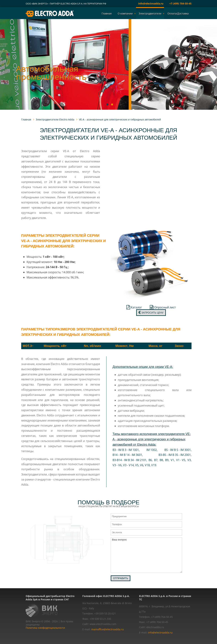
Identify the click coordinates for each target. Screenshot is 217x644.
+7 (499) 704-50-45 (180, 3)
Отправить (121, 578)
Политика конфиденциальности (45, 628)
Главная (107, 13)
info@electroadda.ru (151, 3)
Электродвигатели (150, 13)
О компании (125, 13)
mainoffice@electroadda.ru (108, 629)
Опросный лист (163, 307)
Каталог (134, 307)
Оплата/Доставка (178, 13)
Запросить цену (151, 313)
